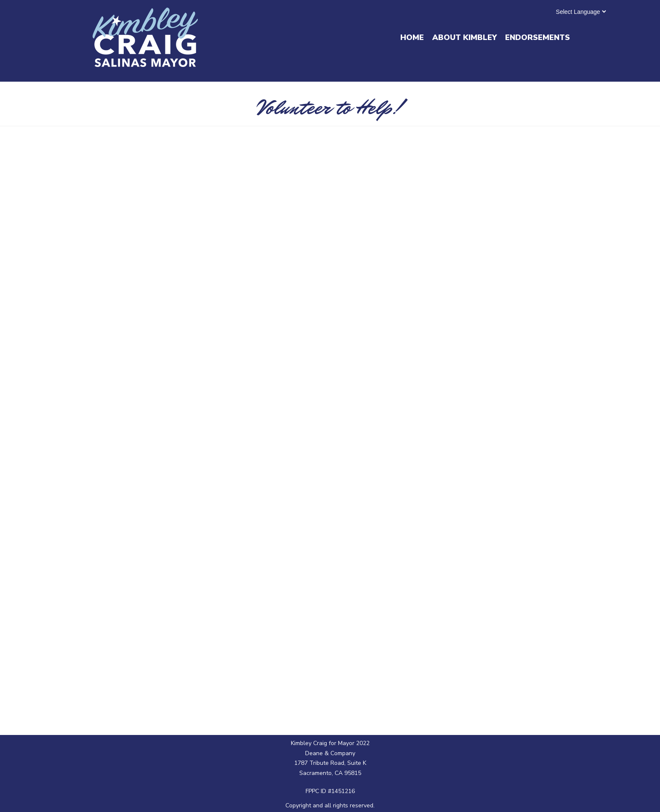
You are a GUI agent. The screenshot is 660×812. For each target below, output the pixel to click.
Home (412, 37)
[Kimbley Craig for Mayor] (145, 37)
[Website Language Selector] (581, 12)
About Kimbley (464, 37)
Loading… (330, 417)
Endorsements (538, 37)
